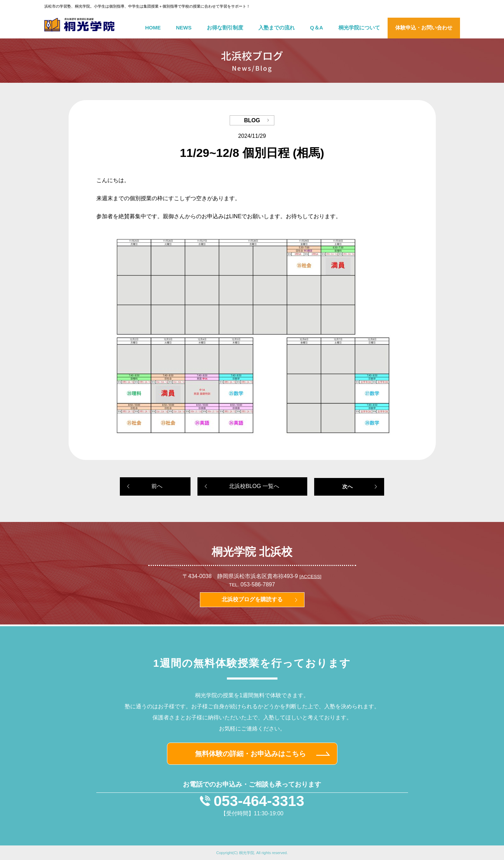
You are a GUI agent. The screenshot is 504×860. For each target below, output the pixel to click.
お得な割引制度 (225, 28)
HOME (153, 28)
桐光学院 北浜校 (252, 552)
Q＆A (317, 28)
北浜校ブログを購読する (252, 599)
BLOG (252, 120)
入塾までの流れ (277, 28)
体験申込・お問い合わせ (424, 28)
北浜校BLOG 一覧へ (254, 486)
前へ (157, 486)
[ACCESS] (310, 577)
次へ (347, 486)
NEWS (184, 28)
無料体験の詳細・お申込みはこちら (250, 754)
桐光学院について (359, 28)
